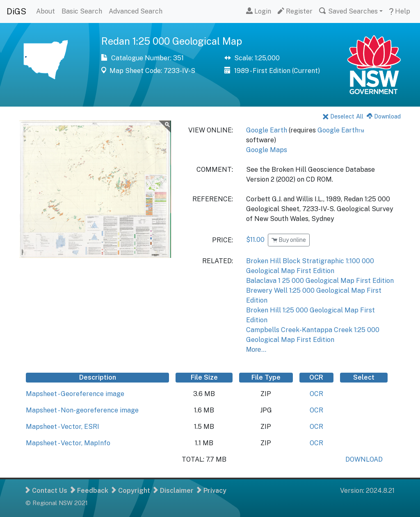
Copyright (131, 491)
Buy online (289, 240)
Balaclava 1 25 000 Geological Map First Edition (320, 281)
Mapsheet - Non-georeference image (82, 410)
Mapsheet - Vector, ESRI (63, 427)
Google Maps (267, 150)
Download (384, 116)
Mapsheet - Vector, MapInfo (68, 443)
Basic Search (82, 11)
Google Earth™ (341, 130)
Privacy (212, 491)
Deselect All (343, 116)
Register (295, 11)
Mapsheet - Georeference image (75, 394)
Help (400, 11)
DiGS (16, 11)
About (46, 11)
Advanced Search (136, 11)
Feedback (89, 491)
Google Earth (267, 130)
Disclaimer (173, 491)
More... (256, 350)
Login (259, 11)
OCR (316, 394)
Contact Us (46, 491)
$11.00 (255, 240)
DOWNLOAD (364, 459)
